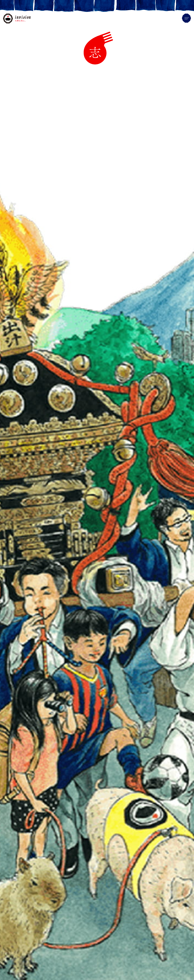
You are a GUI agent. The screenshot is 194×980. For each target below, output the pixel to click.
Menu (186, 18)
